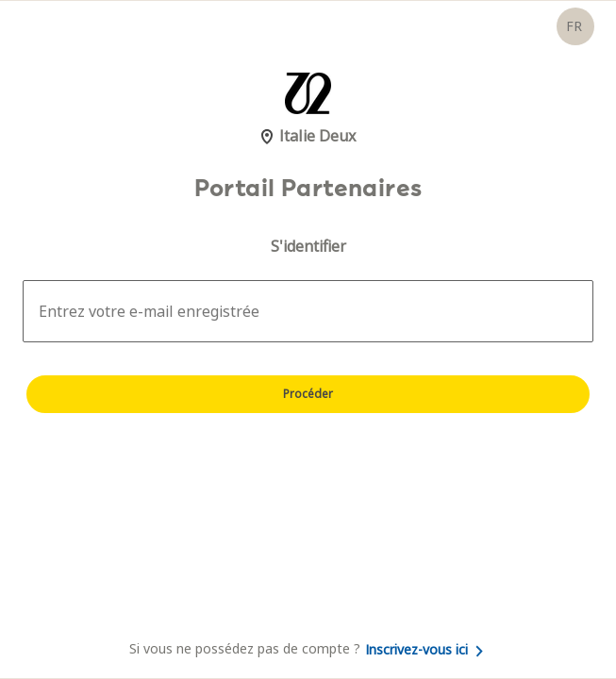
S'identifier (308, 246)
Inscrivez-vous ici (424, 649)
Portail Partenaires (308, 189)
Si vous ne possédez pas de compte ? (308, 648)
